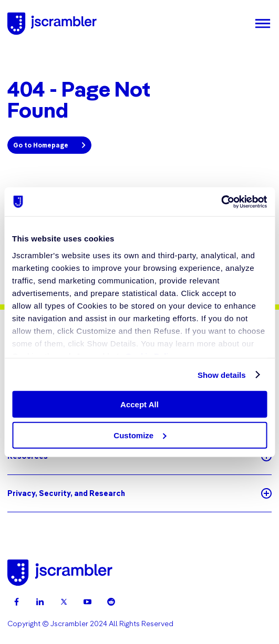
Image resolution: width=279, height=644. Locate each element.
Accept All (139, 404)
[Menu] (263, 24)
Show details (222, 374)
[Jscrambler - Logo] (52, 24)
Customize (140, 435)
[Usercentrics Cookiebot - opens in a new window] (221, 202)
